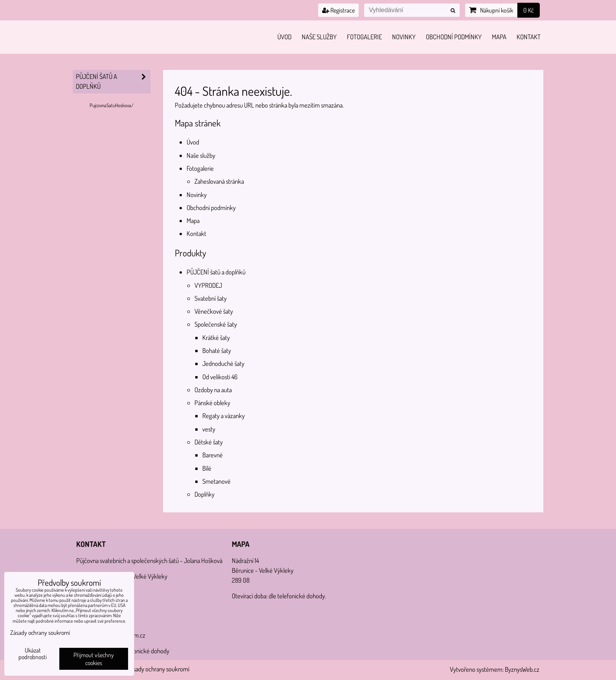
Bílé (207, 468)
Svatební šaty (211, 298)
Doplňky (204, 494)
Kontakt (529, 37)
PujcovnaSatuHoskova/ (112, 105)
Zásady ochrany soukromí (158, 669)
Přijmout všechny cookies (94, 659)
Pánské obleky (212, 403)
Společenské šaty (216, 324)
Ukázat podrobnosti (33, 654)
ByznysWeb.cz (522, 669)
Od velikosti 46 (220, 377)
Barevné (213, 455)
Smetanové (216, 481)
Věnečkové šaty (214, 311)
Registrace (338, 10)
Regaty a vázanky (224, 416)
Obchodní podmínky (454, 37)
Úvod (284, 37)
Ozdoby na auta (213, 390)
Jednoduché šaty (223, 363)
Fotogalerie (364, 37)
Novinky (404, 37)
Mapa (499, 37)
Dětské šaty (209, 442)
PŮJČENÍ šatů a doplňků (216, 272)
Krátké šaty (216, 337)
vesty (209, 429)
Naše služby (319, 37)
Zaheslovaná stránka (219, 181)
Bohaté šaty (217, 350)
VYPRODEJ (208, 285)
